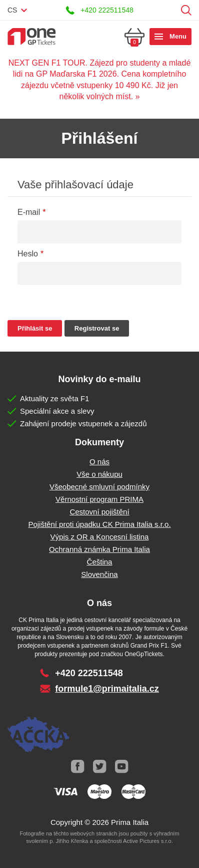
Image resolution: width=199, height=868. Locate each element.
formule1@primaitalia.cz (107, 689)
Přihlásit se (171, 10)
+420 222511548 (107, 10)
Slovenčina (99, 574)
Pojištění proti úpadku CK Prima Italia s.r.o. (99, 524)
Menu (178, 36)
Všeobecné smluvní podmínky (99, 487)
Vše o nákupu (99, 474)
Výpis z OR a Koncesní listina (100, 537)
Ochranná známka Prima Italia (99, 549)
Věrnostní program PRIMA (99, 499)
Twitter (99, 767)
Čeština (100, 562)
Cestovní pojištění (99, 512)
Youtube (121, 767)
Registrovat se (97, 328)
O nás (99, 462)
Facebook (77, 767)
